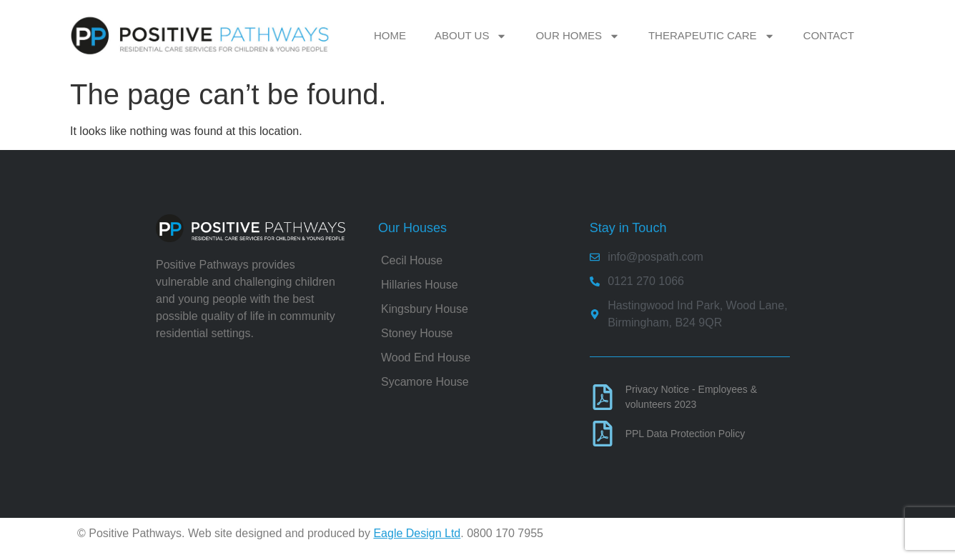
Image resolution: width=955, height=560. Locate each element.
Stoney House (417, 333)
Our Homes (578, 36)
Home (390, 35)
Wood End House (426, 357)
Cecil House (412, 260)
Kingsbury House (425, 309)
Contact (829, 35)
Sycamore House (425, 382)
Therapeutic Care (712, 36)
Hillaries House (420, 285)
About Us (471, 36)
